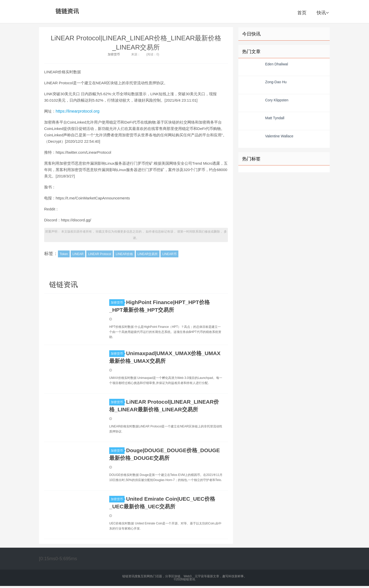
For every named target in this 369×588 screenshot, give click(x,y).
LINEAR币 (169, 254)
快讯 (323, 13)
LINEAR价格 (124, 254)
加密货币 (114, 54)
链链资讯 (66, 11)
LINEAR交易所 (148, 254)
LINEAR (78, 254)
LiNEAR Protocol (100, 254)
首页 (302, 13)
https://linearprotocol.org (78, 111)
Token (64, 254)
